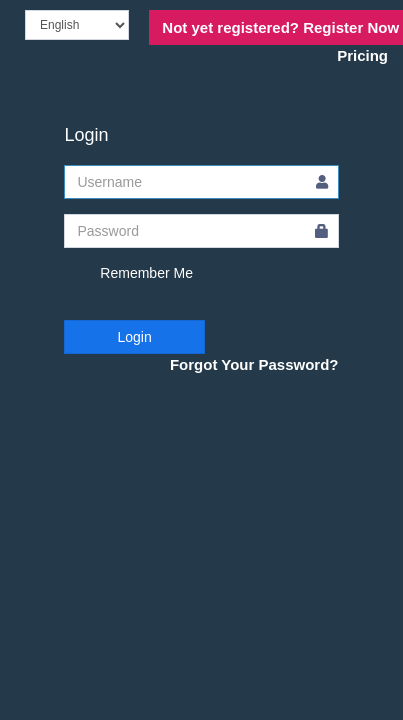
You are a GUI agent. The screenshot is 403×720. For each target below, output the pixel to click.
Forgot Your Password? (254, 364)
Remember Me (128, 274)
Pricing (362, 55)
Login (134, 337)
